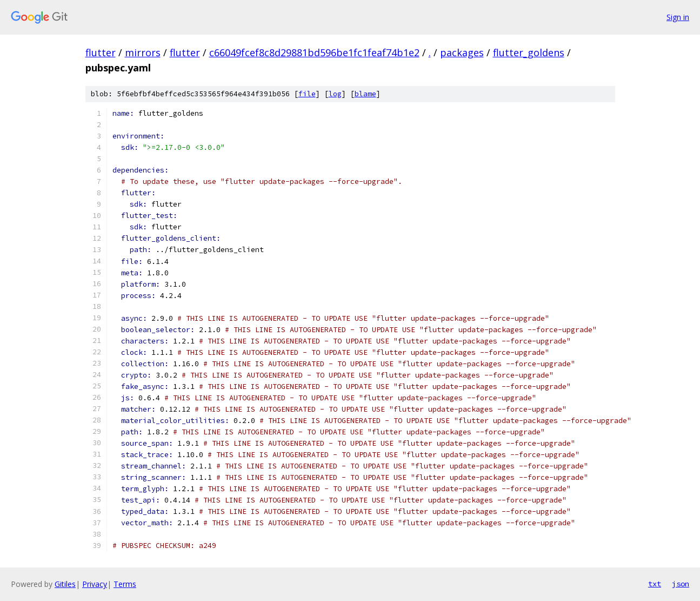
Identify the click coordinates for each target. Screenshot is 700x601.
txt (655, 584)
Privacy (95, 584)
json (681, 584)
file (307, 94)
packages (462, 52)
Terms (125, 584)
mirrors (143, 52)
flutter (101, 52)
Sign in (678, 17)
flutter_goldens (529, 52)
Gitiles (65, 584)
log (335, 94)
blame (365, 94)
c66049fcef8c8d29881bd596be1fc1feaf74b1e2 (314, 52)
